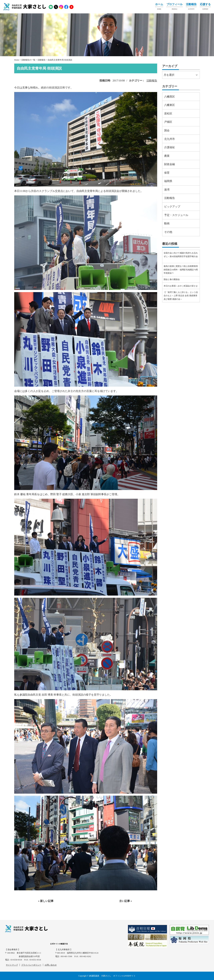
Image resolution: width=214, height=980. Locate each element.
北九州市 (170, 139)
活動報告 (191, 7)
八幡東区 (170, 105)
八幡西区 (170, 97)
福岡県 (168, 181)
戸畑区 (168, 122)
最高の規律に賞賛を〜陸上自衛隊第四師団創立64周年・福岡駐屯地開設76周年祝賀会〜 (181, 270)
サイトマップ (12, 965)
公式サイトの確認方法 (59, 944)
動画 (167, 223)
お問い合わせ (51, 965)
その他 (168, 232)
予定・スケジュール (176, 215)
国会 (167, 130)
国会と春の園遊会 (172, 279)
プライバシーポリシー (31, 965)
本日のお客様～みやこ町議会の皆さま (181, 286)
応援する (205, 7)
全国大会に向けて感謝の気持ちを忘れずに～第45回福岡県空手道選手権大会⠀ (181, 256)
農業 (167, 156)
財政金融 (170, 164)
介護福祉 (170, 147)
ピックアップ (172, 207)
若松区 (168, 114)
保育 (167, 173)
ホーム (159, 7)
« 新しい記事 (46, 901)
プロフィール (175, 7)
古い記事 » (126, 901)
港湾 (167, 190)
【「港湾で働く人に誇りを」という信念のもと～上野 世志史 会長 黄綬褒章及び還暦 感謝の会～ (181, 296)
